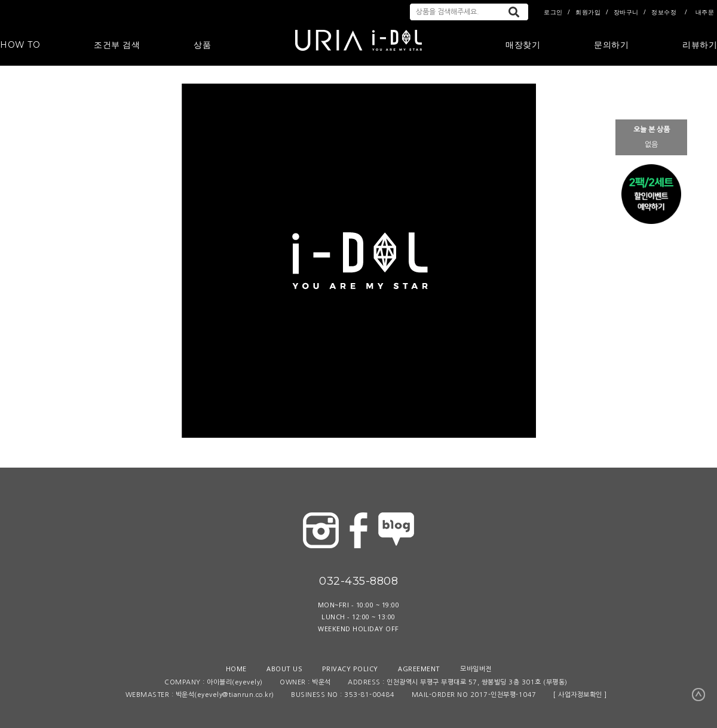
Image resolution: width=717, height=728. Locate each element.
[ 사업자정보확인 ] (580, 695)
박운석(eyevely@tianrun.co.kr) (225, 695)
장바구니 (626, 12)
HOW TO (20, 45)
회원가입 (588, 12)
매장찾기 (523, 45)
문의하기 (611, 45)
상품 (202, 45)
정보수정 (664, 12)
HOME (236, 669)
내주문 (705, 12)
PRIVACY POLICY (350, 669)
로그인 (553, 12)
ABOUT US (284, 669)
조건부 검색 (117, 45)
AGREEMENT (419, 669)
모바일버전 (476, 669)
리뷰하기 (700, 45)
